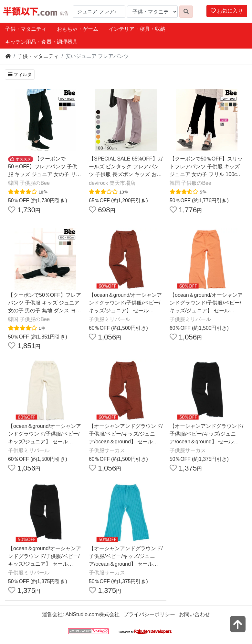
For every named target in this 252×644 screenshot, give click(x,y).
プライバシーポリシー (149, 614)
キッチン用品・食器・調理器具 (41, 42)
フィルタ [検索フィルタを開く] (20, 74)
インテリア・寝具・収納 (137, 29)
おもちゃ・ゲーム (78, 29)
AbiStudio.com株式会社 (92, 614)
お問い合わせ (194, 614)
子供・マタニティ (26, 29)
